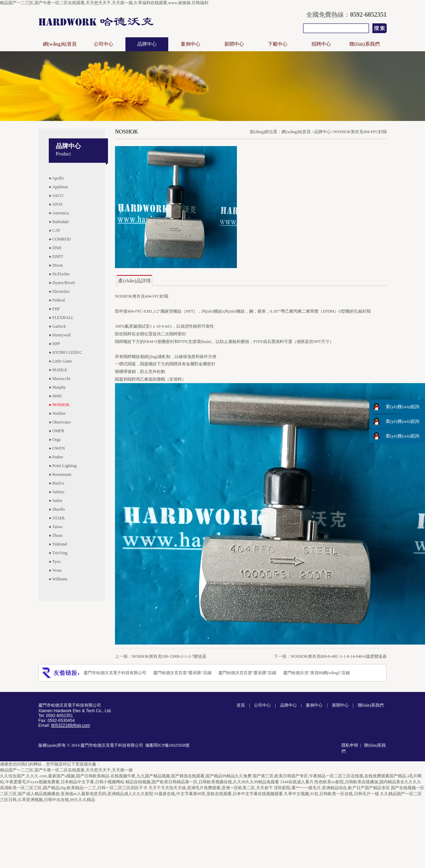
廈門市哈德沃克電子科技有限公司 (115, 673)
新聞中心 (234, 44)
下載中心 (278, 44)
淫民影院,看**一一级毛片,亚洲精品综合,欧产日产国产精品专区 (332, 788)
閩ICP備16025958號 (172, 745)
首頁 (241, 705)
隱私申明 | (352, 745)
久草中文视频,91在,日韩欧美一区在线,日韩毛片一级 (331, 794)
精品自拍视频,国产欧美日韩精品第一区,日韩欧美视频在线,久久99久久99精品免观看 (202, 782)
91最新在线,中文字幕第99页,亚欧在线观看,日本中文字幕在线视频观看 (219, 794)
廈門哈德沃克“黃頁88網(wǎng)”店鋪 (316, 673)
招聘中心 (321, 44)
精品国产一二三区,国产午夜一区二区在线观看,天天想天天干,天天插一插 (66, 770)
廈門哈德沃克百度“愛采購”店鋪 (182, 673)
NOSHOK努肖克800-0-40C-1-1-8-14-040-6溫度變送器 (339, 656)
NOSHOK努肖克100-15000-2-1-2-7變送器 (169, 656)
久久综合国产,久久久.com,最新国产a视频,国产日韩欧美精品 (55, 776)
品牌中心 (147, 44)
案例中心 (191, 44)
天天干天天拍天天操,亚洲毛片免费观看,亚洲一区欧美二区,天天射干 (211, 788)
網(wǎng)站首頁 (60, 44)
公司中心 (103, 44)
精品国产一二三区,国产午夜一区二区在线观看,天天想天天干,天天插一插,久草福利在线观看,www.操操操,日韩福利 (104, 3)
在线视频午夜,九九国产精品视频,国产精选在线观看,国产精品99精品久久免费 (181, 776)
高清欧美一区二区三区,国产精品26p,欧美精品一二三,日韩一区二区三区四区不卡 (74, 788)
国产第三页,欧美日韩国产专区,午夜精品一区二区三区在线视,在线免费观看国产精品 (329, 776)
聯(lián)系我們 (364, 44)
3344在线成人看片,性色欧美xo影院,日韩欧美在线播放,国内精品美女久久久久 (351, 782)
